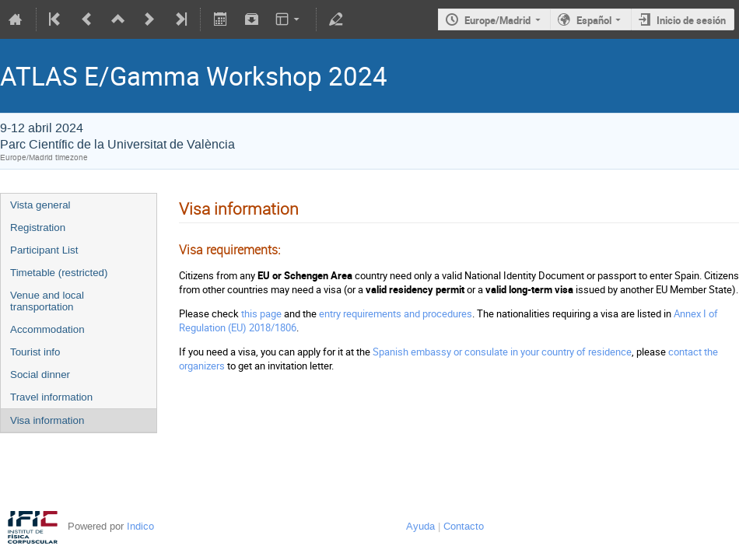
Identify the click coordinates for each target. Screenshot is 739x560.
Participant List (44, 250)
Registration (38, 227)
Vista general (40, 205)
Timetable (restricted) (59, 273)
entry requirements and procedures (396, 313)
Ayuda (420, 526)
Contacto (464, 526)
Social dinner (40, 374)
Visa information (47, 420)
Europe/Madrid (497, 20)
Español (594, 20)
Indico (140, 526)
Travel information (51, 397)
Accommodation (47, 329)
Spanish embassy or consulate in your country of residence (502, 352)
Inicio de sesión (691, 20)
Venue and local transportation (47, 301)
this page (261, 313)
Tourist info (35, 352)
